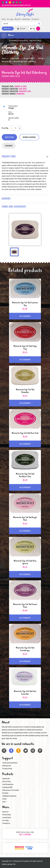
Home (4, 19)
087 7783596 (25, 835)
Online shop (6, 815)
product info (9, 157)
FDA (14, 864)
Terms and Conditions (10, 763)
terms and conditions (14, 207)
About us (5, 812)
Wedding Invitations (9, 796)
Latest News (26, 19)
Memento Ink (6, 62)
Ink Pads (41, 58)
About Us (18, 19)
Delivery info (7, 766)
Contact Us (35, 19)
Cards (4, 799)
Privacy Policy (7, 769)
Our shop (10, 19)
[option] (25, 230)
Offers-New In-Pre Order (11, 790)
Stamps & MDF (29, 58)
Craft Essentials (8, 784)
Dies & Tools (7, 781)
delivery (6, 199)
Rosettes (5, 793)
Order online (15, 58)
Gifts (4, 802)
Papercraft (6, 779)
